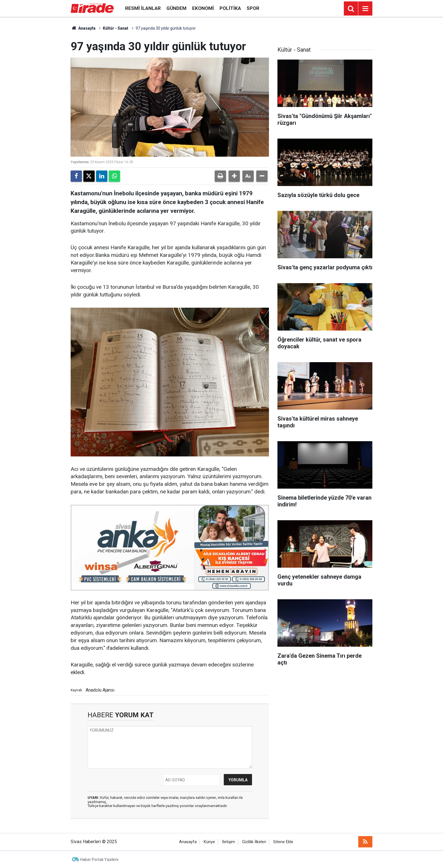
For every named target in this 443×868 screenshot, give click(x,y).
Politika (230, 8)
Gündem (176, 8)
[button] (234, 176)
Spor (253, 8)
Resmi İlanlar (143, 8)
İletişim (229, 842)
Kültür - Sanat (116, 28)
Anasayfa (83, 28)
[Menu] (365, 9)
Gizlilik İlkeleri (254, 842)
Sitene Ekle (283, 842)
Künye (209, 842)
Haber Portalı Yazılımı (99, 860)
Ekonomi (203, 8)
